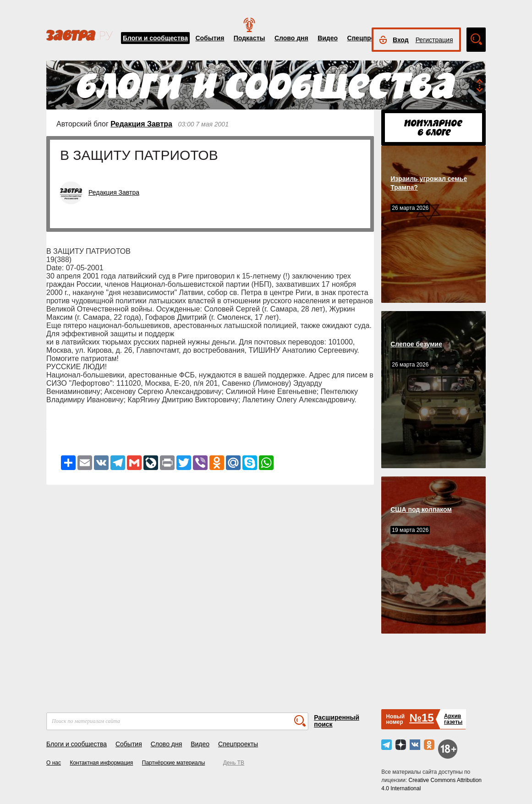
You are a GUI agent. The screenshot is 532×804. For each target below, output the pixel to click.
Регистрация (434, 40)
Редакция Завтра (141, 124)
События (210, 38)
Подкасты (250, 38)
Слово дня (291, 38)
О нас (54, 763)
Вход (401, 40)
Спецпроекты (369, 38)
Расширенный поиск (337, 721)
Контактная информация (101, 763)
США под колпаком (421, 509)
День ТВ (234, 763)
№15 (421, 718)
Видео (328, 38)
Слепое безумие (416, 344)
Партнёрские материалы (174, 763)
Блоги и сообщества (155, 38)
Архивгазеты (453, 719)
